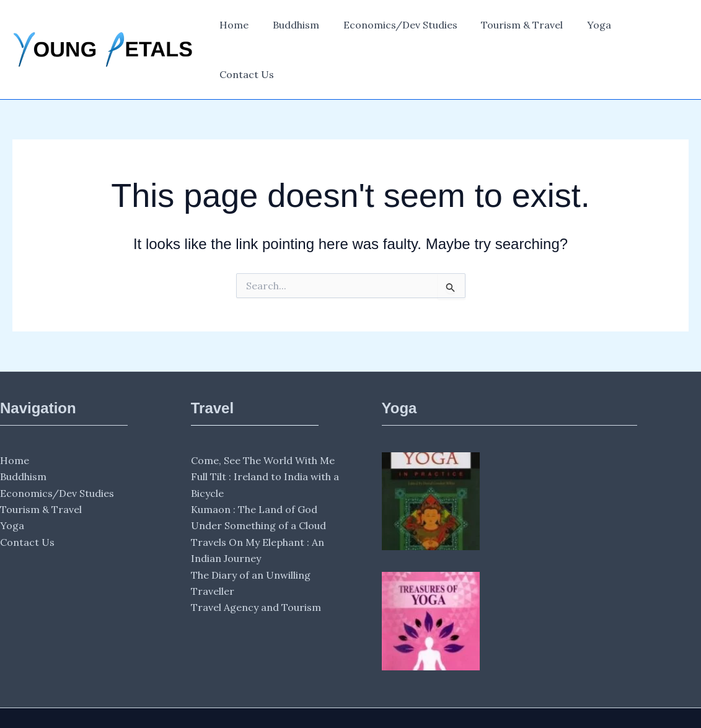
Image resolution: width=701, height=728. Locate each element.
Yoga (592, 29)
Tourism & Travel (519, 29)
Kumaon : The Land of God (254, 467)
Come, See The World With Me (263, 418)
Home (244, 29)
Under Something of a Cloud (258, 484)
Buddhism (302, 29)
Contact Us (651, 29)
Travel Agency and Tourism (256, 566)
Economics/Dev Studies (402, 29)
